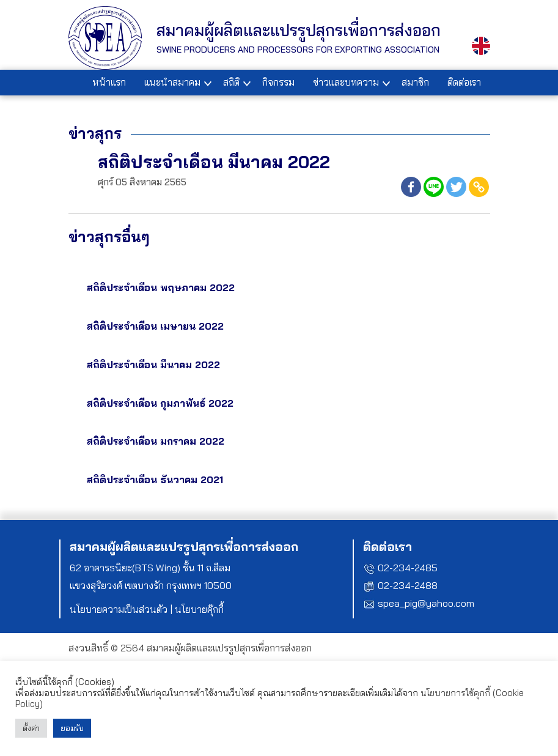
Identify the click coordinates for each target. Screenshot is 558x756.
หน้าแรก (109, 82)
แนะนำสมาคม (172, 82)
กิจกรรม (278, 82)
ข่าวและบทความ (346, 82)
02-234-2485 (408, 568)
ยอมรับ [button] (72, 728)
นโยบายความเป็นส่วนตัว (119, 609)
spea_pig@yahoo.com (426, 603)
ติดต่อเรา (464, 82)
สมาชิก (415, 82)
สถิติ (231, 82)
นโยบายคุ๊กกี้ (199, 609)
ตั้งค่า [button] (31, 728)
